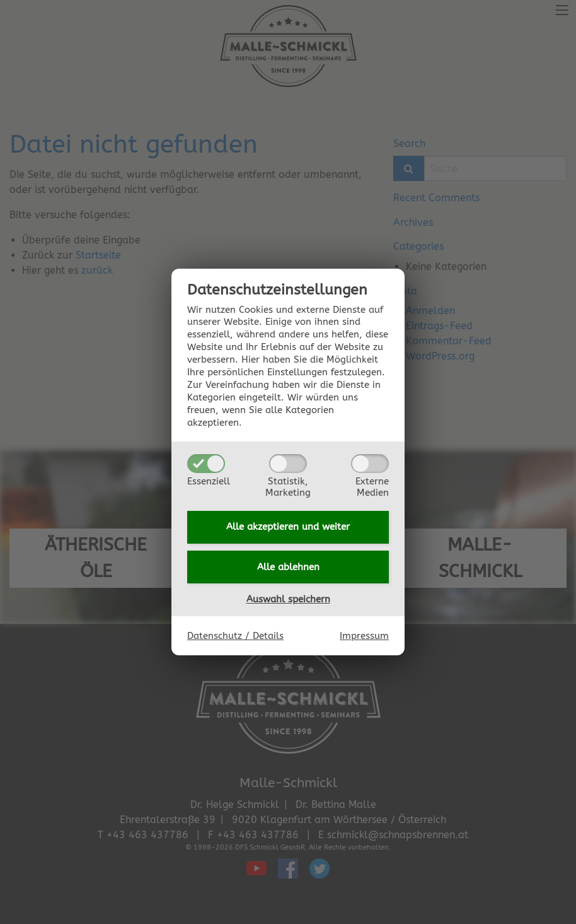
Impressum (364, 636)
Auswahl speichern (288, 600)
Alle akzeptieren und (288, 527)
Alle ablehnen (288, 567)
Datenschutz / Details (235, 636)
